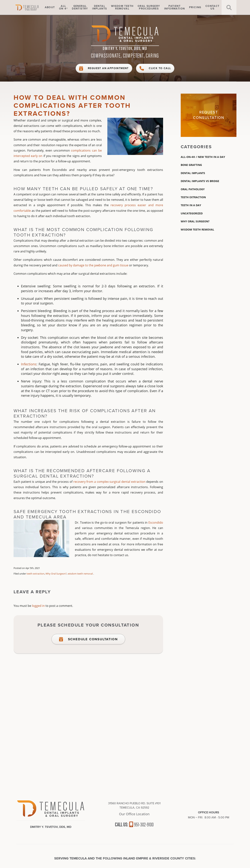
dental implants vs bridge (200, 181)
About (50, 7)
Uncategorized (192, 213)
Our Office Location (134, 814)
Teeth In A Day (191, 205)
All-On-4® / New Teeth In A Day (203, 157)
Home (32, 7)
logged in (38, 606)
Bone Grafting (191, 165)
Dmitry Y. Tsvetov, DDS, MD (125, 48)
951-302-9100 (141, 824)
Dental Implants (193, 173)
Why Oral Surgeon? (56, 574)
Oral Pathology (193, 189)
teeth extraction (35, 574)
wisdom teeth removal (80, 574)
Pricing (195, 7)
